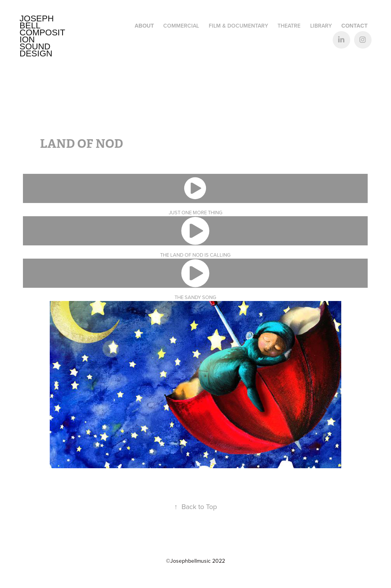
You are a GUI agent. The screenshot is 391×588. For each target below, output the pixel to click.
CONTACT (354, 26)
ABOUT (144, 26)
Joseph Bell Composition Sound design (42, 36)
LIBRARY (321, 26)
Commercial (181, 26)
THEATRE (289, 26)
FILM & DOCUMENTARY (238, 26)
